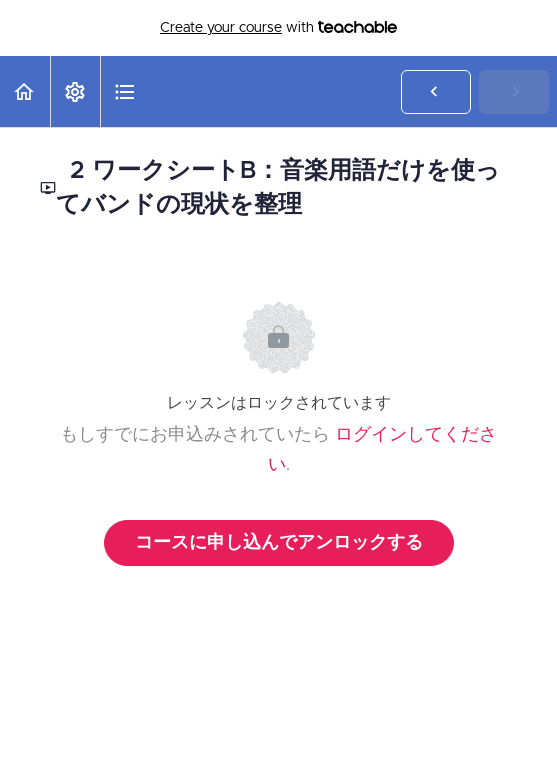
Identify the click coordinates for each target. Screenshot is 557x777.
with (278, 28)
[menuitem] (75, 91)
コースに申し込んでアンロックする (279, 543)
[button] (25, 91)
